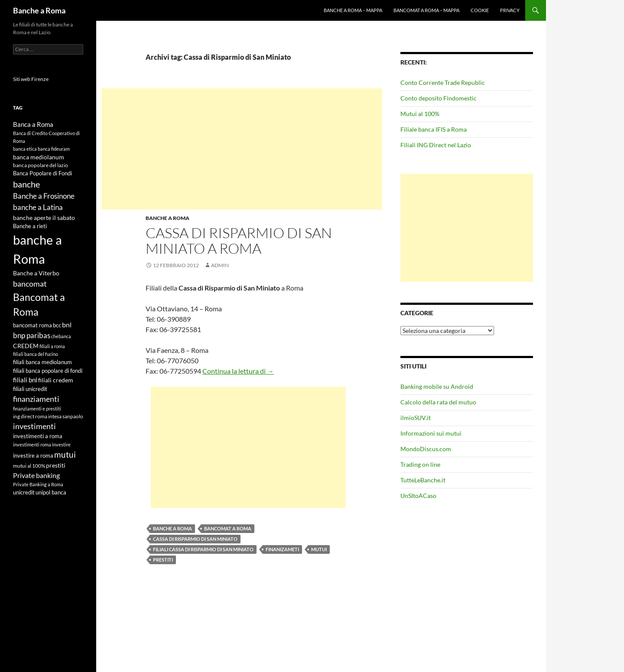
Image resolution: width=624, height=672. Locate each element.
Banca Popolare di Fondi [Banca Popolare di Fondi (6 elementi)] (42, 173)
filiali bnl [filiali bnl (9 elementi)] (25, 380)
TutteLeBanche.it (423, 480)
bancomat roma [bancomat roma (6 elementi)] (32, 325)
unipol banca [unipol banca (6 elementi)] (51, 492)
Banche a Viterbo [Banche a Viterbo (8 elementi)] (36, 273)
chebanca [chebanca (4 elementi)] (61, 336)
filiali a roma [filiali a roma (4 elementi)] (52, 346)
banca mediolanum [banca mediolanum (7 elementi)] (39, 157)
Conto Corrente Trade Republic (443, 82)
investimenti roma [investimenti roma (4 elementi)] (32, 444)
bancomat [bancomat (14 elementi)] (30, 284)
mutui (319, 549)
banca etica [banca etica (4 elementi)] (25, 149)
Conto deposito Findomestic (439, 98)
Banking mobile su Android (437, 386)
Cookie (480, 10)
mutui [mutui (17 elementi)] (65, 454)
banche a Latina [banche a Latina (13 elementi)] (38, 207)
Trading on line (420, 464)
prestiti (163, 560)
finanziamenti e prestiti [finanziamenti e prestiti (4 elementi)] (37, 409)
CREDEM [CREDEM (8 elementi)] (26, 346)
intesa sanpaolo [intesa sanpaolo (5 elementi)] (66, 416)
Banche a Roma (39, 10)
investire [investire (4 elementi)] (61, 444)
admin (220, 265)
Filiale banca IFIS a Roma (434, 129)
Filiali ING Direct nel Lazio (436, 145)
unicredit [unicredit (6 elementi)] (24, 492)
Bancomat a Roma (228, 528)
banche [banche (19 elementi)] (26, 184)
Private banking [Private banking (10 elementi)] (36, 475)
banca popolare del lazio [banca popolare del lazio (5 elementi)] (41, 165)
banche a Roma (172, 528)
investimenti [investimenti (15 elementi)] (34, 426)
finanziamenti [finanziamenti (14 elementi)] (36, 399)
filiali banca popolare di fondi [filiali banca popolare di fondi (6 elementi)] (48, 371)
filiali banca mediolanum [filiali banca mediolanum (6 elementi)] (42, 362)
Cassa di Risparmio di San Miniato (195, 539)
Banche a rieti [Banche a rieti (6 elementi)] (30, 226)
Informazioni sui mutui (431, 433)
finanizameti (282, 549)
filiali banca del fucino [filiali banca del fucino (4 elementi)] (36, 354)
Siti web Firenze (31, 79)
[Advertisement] (242, 149)
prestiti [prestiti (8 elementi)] (56, 465)
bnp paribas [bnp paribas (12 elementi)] (32, 335)
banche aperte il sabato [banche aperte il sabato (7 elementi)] (44, 218)
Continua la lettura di (238, 371)
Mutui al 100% (420, 114)
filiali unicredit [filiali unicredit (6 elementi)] (30, 389)
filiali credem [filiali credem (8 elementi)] (56, 380)
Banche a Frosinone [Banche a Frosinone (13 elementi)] (44, 196)
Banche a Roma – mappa (353, 10)
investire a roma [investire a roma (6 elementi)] (33, 456)
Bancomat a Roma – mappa (426, 10)
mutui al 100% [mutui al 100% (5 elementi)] (29, 466)
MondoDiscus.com (426, 449)
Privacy (510, 10)
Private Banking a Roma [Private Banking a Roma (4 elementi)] (38, 484)
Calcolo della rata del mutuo (438, 402)
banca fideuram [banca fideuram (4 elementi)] (54, 149)
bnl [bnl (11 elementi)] (67, 325)
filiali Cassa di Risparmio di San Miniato (203, 549)
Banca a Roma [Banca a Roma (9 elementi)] (33, 124)
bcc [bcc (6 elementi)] (57, 325)
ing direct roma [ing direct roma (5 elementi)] (30, 416)
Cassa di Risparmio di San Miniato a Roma (239, 241)
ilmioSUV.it (416, 418)
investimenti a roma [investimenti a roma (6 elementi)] (38, 436)
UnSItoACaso (418, 496)
